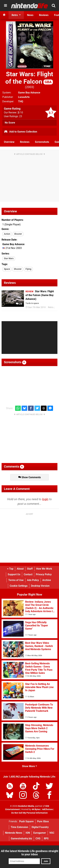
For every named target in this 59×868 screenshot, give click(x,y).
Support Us (14, 574)
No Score (10, 123)
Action (7, 234)
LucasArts (24, 97)
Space (7, 269)
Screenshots (42, 142)
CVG (38, 839)
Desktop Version (40, 586)
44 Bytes (36, 809)
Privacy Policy (44, 574)
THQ (21, 101)
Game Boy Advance (29, 93)
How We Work (44, 569)
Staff (30, 569)
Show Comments (29, 477)
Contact (28, 574)
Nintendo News (14, 833)
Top (10, 569)
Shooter (18, 234)
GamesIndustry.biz (21, 839)
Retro (51, 307)
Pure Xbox (43, 821)
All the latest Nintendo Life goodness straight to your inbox (30, 853)
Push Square (26, 821)
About (20, 569)
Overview (9, 142)
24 (19, 304)
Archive (47, 580)
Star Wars (9, 258)
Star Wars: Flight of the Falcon (29, 78)
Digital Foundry (40, 827)
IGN (28, 833)
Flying (28, 269)
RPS (46, 839)
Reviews (25, 142)
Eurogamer (40, 833)
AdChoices (47, 809)
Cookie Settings (19, 586)
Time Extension (19, 827)
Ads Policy (33, 580)
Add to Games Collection (21, 132)
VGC (52, 833)
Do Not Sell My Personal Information (29, 813)
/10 (20, 113)
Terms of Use (16, 580)
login (45, 499)
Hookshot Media (26, 806)
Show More (29, 766)
